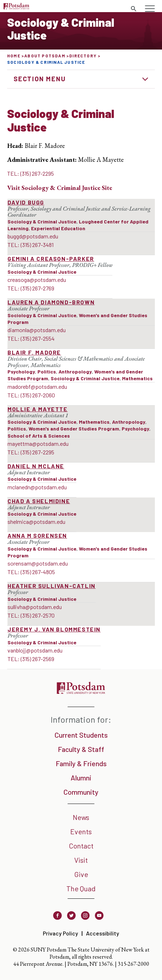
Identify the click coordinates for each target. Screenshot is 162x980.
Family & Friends (81, 763)
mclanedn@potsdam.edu (37, 487)
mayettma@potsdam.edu (38, 443)
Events (81, 831)
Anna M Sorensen (37, 535)
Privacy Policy (60, 933)
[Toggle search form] (133, 9)
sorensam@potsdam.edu (38, 563)
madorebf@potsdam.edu (37, 386)
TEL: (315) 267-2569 (31, 659)
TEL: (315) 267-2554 (31, 338)
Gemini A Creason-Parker (51, 259)
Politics (47, 372)
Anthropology (75, 372)
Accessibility (103, 933)
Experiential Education (58, 228)
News (81, 817)
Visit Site (60, 188)
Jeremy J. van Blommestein (54, 629)
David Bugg (26, 202)
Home (14, 56)
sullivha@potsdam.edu (35, 607)
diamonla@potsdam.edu (37, 330)
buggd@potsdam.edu (33, 236)
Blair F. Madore (34, 352)
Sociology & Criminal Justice (42, 221)
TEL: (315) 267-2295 (31, 173)
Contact (81, 846)
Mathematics (137, 378)
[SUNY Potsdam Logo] (16, 7)
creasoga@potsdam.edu (37, 280)
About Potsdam (45, 56)
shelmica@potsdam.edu (36, 522)
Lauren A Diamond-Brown (51, 302)
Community (81, 792)
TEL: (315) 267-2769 (31, 288)
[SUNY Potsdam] (81, 692)
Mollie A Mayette (38, 409)
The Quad (81, 888)
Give (81, 874)
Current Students (81, 735)
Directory (83, 56)
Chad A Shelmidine (39, 501)
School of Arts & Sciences (39, 436)
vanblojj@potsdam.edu (35, 650)
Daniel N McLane (36, 466)
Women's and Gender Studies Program (74, 429)
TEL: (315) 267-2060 (31, 395)
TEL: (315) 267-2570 (31, 615)
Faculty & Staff (81, 749)
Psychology (21, 372)
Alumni (81, 778)
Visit (81, 860)
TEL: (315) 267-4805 (31, 572)
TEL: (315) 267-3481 (31, 245)
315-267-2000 (133, 964)
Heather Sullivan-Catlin (52, 586)
